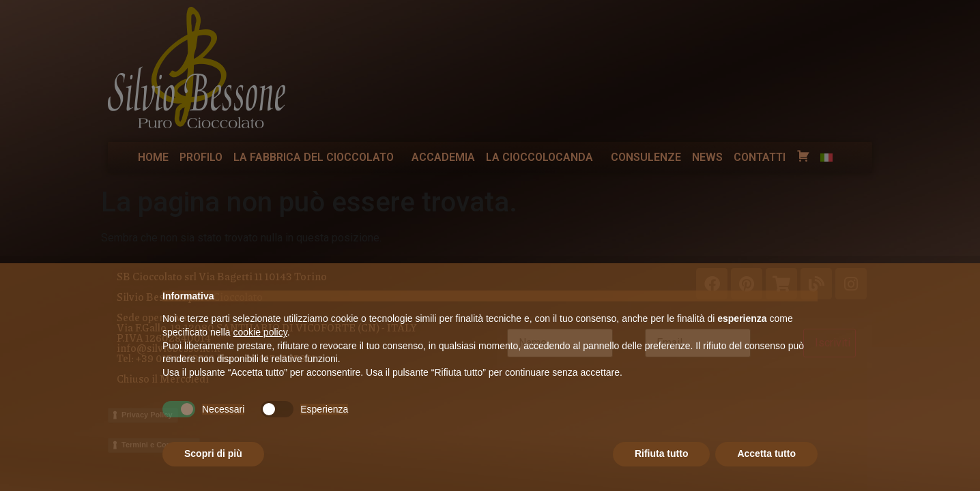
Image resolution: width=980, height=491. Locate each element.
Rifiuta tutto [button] (662, 453)
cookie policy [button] (260, 332)
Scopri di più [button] (213, 453)
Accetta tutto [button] (766, 453)
